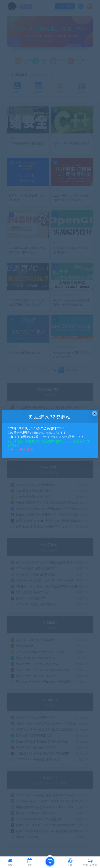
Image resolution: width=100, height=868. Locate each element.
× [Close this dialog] (95, 414)
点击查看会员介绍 (23, 450)
